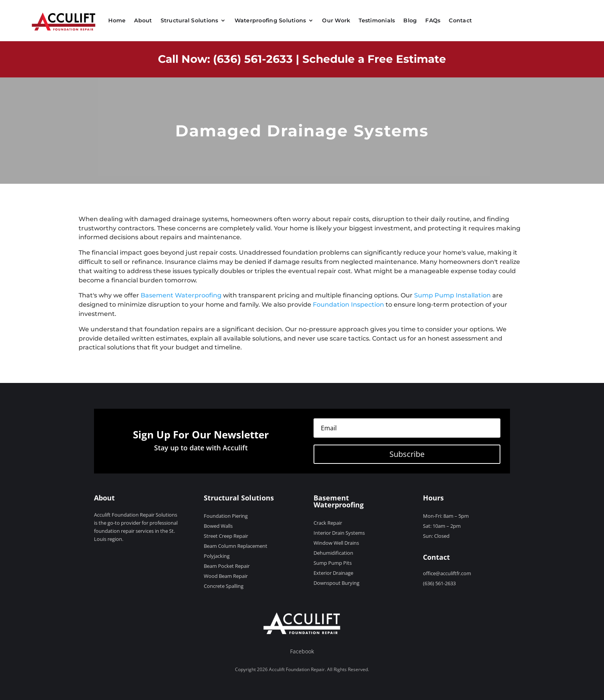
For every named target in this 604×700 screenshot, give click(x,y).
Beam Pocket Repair (227, 566)
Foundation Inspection (348, 305)
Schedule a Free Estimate (374, 59)
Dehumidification (333, 553)
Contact (460, 20)
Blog (410, 20)
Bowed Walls (218, 526)
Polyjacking (217, 556)
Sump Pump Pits (333, 563)
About (143, 20)
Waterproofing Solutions (270, 20)
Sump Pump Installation (452, 295)
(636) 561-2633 (439, 583)
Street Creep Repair (226, 536)
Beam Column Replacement (236, 546)
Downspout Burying (336, 583)
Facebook (302, 651)
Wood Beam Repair (226, 576)
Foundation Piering (226, 516)
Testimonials (377, 20)
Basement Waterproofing (181, 295)
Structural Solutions (190, 20)
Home (117, 20)
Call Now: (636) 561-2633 (225, 59)
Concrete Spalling (224, 586)
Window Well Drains (336, 543)
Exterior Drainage (333, 573)
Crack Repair (328, 523)
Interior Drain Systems (339, 533)
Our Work (336, 20)
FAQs (433, 20)
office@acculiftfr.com (447, 573)
